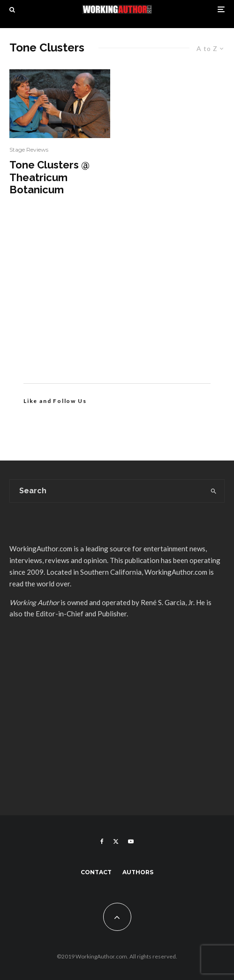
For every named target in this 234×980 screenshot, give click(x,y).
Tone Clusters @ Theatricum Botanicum (49, 177)
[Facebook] (102, 841)
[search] (214, 491)
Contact (96, 872)
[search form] (107, 491)
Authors (138, 872)
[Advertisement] (117, 304)
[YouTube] (131, 841)
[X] (116, 841)
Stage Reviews (29, 150)
